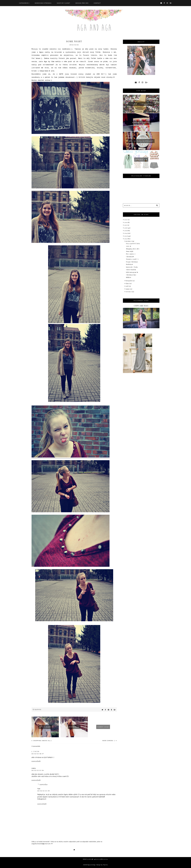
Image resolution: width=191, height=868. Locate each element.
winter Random (131, 270)
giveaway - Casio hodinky (141, 104)
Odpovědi (44, 785)
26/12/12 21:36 (38, 770)
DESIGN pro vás (82, 3)
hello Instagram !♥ (132, 272)
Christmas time (131, 275)
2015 (126, 231)
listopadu (129, 281)
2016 (126, 228)
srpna (128, 289)
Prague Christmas (132, 262)
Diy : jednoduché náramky (141, 141)
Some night (130, 251)
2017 (126, 225)
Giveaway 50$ (141, 160)
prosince (129, 241)
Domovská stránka (43, 3)
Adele (34, 768)
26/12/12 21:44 (44, 791)
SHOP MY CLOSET (64, 3)
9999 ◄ (129, 246)
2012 (126, 239)
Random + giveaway (141, 123)
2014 (126, 233)
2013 (126, 236)
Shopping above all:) (42, 741)
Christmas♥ (130, 257)
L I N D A (35, 751)
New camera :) (109, 741)
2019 (126, 222)
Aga (39, 788)
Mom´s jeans (45, 727)
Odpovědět (36, 761)
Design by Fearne (102, 865)
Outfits (38, 710)
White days (74, 727)
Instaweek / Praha (132, 267)
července (129, 292)
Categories (24, 3)
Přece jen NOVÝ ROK (133, 244)
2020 (126, 220)
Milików (129, 277)
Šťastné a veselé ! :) (132, 259)
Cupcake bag (141, 306)
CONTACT (97, 3)
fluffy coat (103, 727)
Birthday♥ (129, 264)
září (127, 286)
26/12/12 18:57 (38, 754)
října (127, 283)
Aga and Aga (92, 865)
